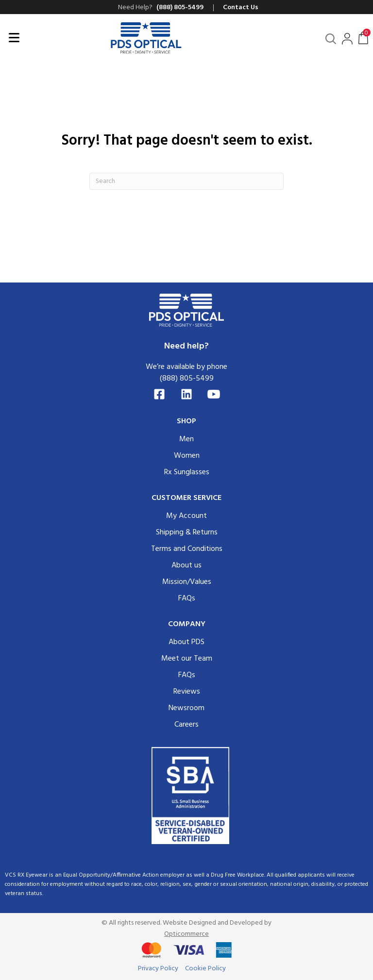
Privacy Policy (158, 969)
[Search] (186, 181)
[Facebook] (159, 394)
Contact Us (241, 8)
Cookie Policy (205, 969)
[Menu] (14, 38)
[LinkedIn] (186, 394)
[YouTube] (214, 394)
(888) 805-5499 (187, 379)
